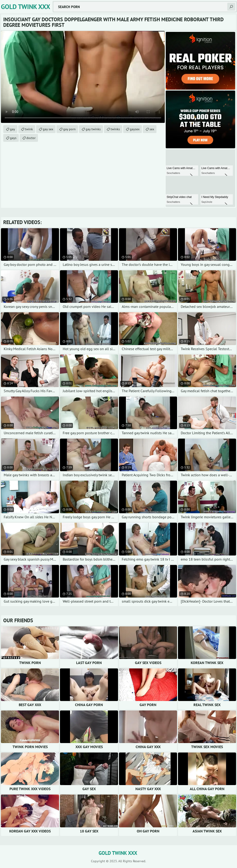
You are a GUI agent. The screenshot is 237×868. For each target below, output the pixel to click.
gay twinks (93, 129)
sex (152, 129)
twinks (115, 129)
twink (29, 129)
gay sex (48, 129)
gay (12, 129)
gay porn (69, 129)
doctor (31, 138)
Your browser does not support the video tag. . (83, 77)
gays (13, 138)
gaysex (135, 129)
